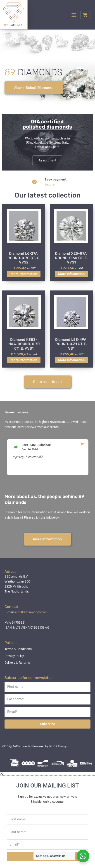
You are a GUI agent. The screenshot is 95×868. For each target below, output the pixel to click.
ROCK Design (58, 746)
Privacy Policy (14, 656)
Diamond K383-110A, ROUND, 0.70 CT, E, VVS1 (24, 344)
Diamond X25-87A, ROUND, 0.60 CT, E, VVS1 (71, 258)
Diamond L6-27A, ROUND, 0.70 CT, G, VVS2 (24, 258)
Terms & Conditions (18, 649)
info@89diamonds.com (31, 612)
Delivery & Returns (17, 663)
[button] (74, 15)
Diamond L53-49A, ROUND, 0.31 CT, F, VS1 (71, 344)
